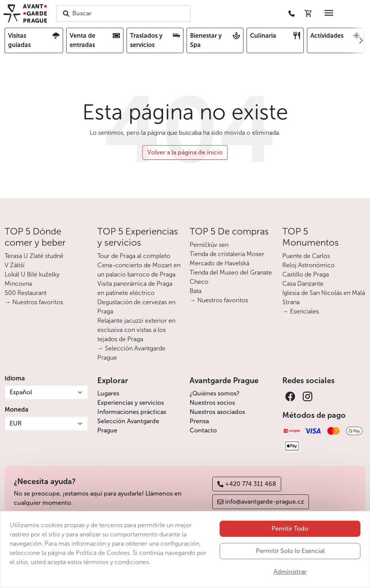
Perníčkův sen (209, 245)
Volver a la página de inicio (185, 152)
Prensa (199, 421)
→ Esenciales (301, 311)
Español (21, 392)
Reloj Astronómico (308, 265)
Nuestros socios (212, 403)
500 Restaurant (26, 293)
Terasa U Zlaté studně (34, 256)
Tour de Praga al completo (134, 256)
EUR (16, 423)
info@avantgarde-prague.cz (261, 502)
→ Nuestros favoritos (34, 302)
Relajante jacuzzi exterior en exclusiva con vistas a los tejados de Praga (136, 330)
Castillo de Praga (306, 274)
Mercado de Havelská (219, 263)
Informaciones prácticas (132, 412)
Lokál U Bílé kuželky (32, 274)
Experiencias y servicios (131, 403)
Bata (196, 291)
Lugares (108, 393)
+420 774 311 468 (247, 484)
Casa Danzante (303, 284)
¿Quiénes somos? (215, 393)
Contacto (203, 430)
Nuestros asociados (217, 412)
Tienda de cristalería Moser (227, 254)
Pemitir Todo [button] (290, 553)
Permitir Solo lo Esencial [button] (290, 575)
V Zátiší (15, 265)
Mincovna (18, 284)
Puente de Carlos (306, 256)
